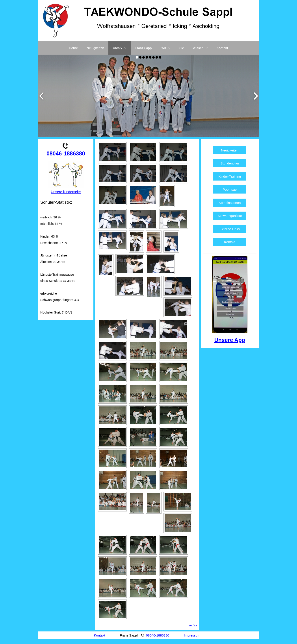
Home (73, 48)
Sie (182, 48)
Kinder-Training (230, 176)
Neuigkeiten (95, 48)
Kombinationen (230, 203)
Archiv (122, 48)
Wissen (203, 48)
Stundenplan (230, 163)
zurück (193, 625)
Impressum (192, 635)
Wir (168, 48)
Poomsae (230, 189)
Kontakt (223, 48)
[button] (126, 48)
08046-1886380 (66, 153)
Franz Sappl (144, 48)
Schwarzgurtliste (230, 216)
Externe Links (230, 229)
